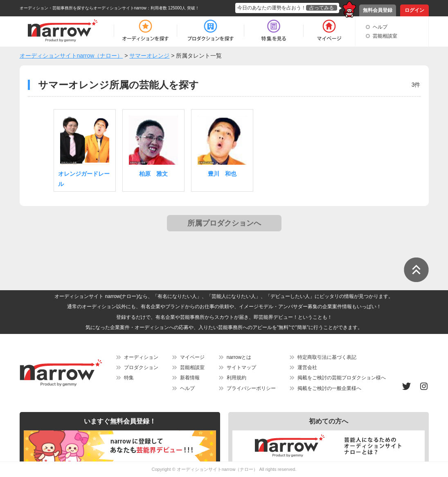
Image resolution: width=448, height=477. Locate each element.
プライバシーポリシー (251, 388)
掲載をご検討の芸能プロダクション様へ (342, 378)
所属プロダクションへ (224, 223)
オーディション (141, 357)
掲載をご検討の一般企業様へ (329, 388)
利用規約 (236, 378)
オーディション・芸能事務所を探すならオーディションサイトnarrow (83, 8)
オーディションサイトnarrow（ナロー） (217, 469)
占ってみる (322, 8)
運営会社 (307, 367)
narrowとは (239, 357)
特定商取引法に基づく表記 (327, 357)
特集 (129, 378)
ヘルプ (380, 27)
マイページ (192, 357)
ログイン (414, 10)
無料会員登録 (378, 10)
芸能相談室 (385, 36)
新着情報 (190, 378)
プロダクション (141, 367)
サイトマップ (241, 367)
